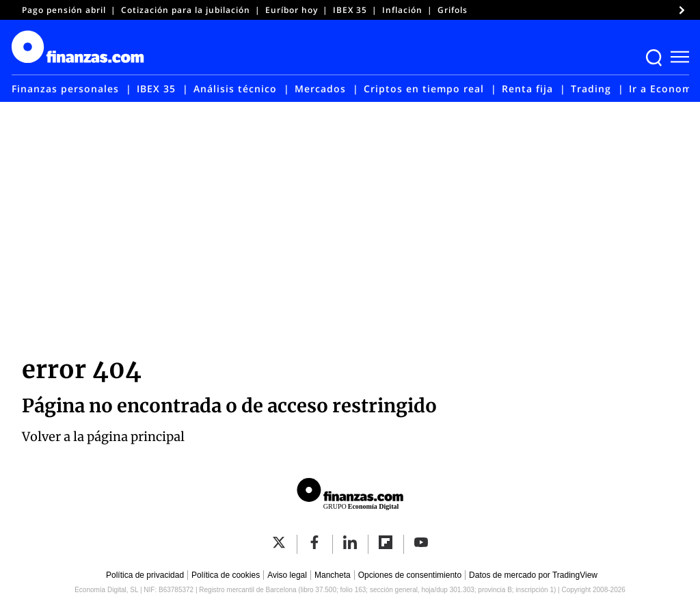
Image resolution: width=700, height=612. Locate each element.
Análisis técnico (235, 89)
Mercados (320, 89)
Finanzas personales (65, 89)
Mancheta (333, 575)
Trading (591, 89)
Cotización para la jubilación (186, 10)
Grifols (453, 10)
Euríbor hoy (292, 10)
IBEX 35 (350, 10)
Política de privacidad (145, 575)
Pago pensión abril (64, 10)
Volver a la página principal (103, 437)
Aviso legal (287, 575)
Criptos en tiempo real (424, 89)
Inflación (402, 10)
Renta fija (527, 89)
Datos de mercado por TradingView (533, 575)
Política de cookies (226, 575)
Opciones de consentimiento (410, 575)
